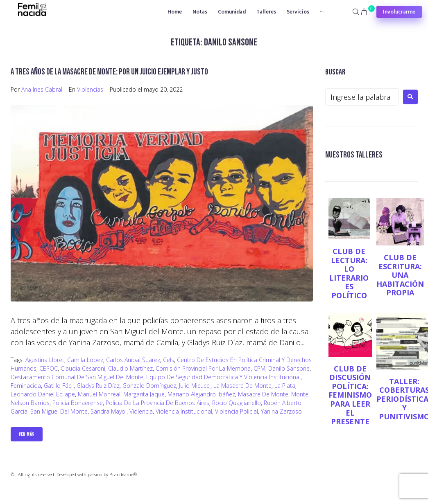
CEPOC (49, 368)
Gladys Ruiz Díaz (98, 386)
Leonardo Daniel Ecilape (43, 394)
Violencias (90, 89)
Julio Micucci (195, 386)
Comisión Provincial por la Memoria (203, 368)
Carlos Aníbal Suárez (133, 360)
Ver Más (27, 434)
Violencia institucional (184, 411)
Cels (169, 360)
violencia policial (237, 411)
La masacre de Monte (242, 386)
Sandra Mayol (109, 411)
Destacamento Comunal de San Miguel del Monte (77, 377)
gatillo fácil (59, 386)
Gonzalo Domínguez (149, 386)
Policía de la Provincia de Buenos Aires (157, 403)
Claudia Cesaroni (83, 368)
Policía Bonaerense (78, 403)
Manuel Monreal (99, 394)
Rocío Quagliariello (237, 403)
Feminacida (26, 386)
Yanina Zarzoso (281, 411)
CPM (259, 368)
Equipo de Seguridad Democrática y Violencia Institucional (223, 377)
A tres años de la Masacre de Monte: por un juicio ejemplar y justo (109, 72)
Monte (300, 394)
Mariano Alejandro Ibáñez (201, 394)
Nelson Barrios (30, 403)
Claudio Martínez (130, 368)
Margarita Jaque (144, 394)
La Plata (285, 386)
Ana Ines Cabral (42, 89)
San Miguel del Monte (59, 411)
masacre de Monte (263, 394)
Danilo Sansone (289, 368)
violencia (141, 411)
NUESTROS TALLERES (354, 155)
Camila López (85, 360)
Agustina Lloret (45, 360)
